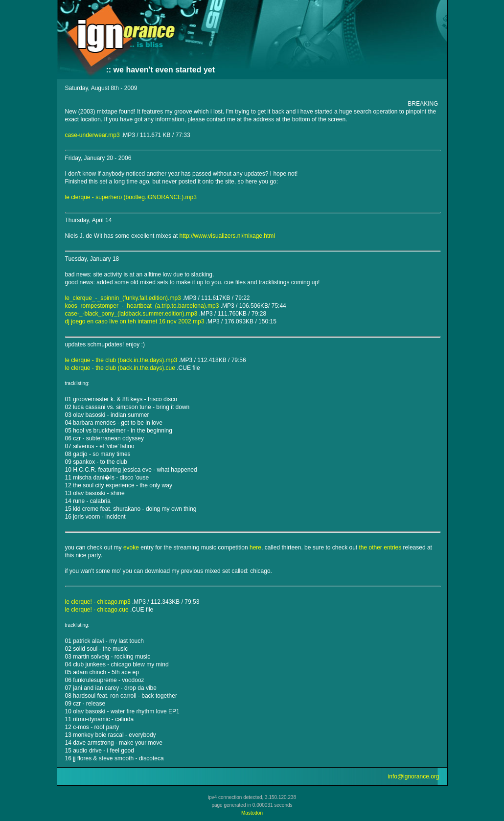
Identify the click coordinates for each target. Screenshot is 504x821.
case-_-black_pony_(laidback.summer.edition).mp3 (131, 314)
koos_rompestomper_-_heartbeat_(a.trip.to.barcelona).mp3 (142, 306)
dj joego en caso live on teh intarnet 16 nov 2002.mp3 (135, 321)
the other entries (380, 547)
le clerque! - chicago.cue (97, 610)
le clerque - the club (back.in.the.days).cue (120, 368)
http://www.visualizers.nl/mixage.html (227, 236)
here (255, 547)
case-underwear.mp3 (92, 135)
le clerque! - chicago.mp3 (98, 602)
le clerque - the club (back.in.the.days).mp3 (121, 360)
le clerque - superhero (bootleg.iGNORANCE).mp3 (131, 197)
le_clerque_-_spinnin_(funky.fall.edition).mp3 (123, 298)
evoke (131, 547)
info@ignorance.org (414, 776)
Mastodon (252, 813)
